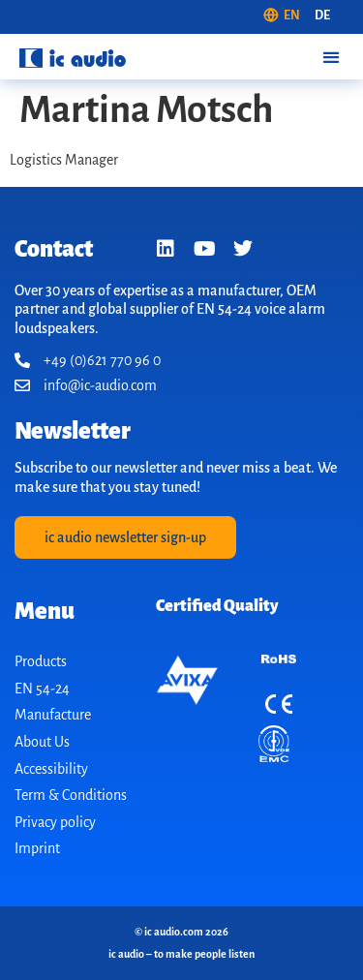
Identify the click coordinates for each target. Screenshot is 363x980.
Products (41, 661)
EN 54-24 (42, 689)
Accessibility (51, 769)
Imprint (37, 848)
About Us (42, 742)
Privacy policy (55, 822)
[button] (331, 57)
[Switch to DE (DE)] (322, 17)
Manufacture (53, 715)
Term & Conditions (71, 795)
